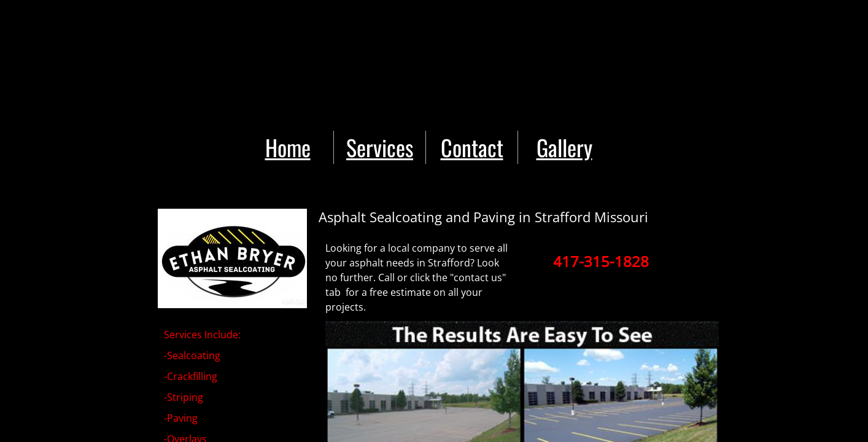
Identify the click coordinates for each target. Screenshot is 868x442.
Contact (472, 147)
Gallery (564, 147)
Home (288, 147)
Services (380, 147)
